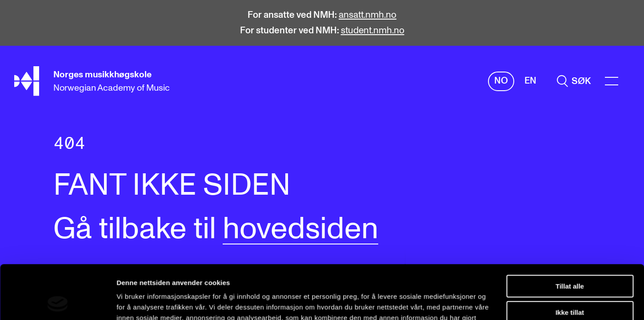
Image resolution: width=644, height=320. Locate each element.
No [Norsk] (501, 81)
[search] (574, 81)
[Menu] (612, 81)
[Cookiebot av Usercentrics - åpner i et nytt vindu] (58, 303)
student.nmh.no (373, 30)
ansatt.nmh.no (368, 15)
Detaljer (129, 302)
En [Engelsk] (530, 81)
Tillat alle (570, 236)
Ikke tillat (570, 262)
